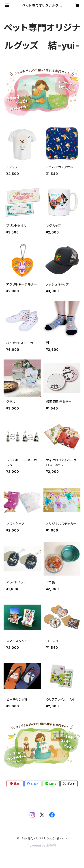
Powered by (42, 846)
